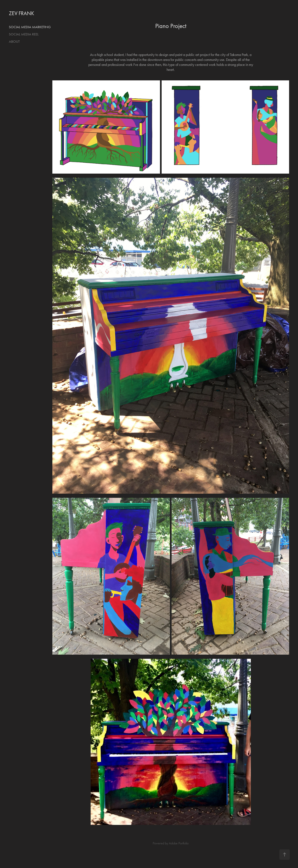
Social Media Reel (24, 34)
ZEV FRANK (22, 13)
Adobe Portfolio (179, 843)
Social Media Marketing (30, 27)
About (14, 41)
